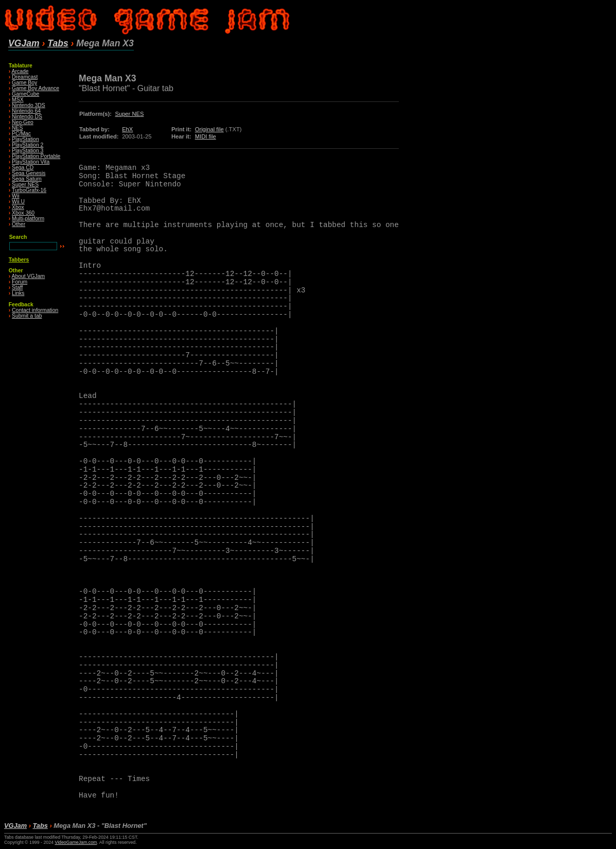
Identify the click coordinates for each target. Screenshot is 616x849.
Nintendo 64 (26, 111)
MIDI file (206, 136)
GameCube (25, 94)
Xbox (18, 207)
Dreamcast (25, 77)
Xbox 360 (23, 213)
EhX (127, 129)
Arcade (20, 71)
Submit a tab (27, 316)
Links (18, 293)
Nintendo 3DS (29, 105)
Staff (17, 288)
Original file (209, 129)
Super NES (25, 185)
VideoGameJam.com (76, 842)
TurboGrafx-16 (29, 190)
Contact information (35, 310)
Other (19, 224)
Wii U (18, 202)
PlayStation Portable (36, 156)
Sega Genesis (29, 173)
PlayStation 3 (28, 151)
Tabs (58, 43)
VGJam (24, 43)
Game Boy (24, 83)
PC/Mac (21, 134)
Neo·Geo (23, 122)
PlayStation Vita (31, 162)
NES (17, 128)
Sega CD (23, 168)
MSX (18, 100)
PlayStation (25, 139)
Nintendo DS (27, 117)
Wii (15, 196)
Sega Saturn (27, 179)
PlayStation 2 (28, 145)
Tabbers (19, 260)
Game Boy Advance (36, 88)
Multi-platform (28, 219)
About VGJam (29, 276)
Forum (20, 282)
